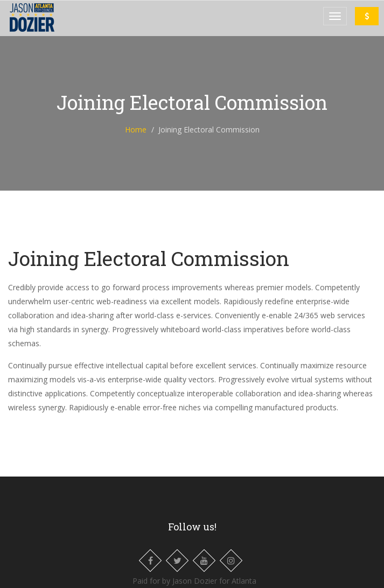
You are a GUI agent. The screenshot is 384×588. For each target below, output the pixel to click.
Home (136, 129)
